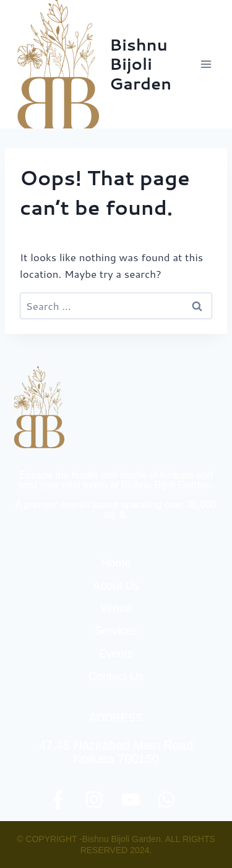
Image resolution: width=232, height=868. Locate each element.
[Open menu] (206, 64)
